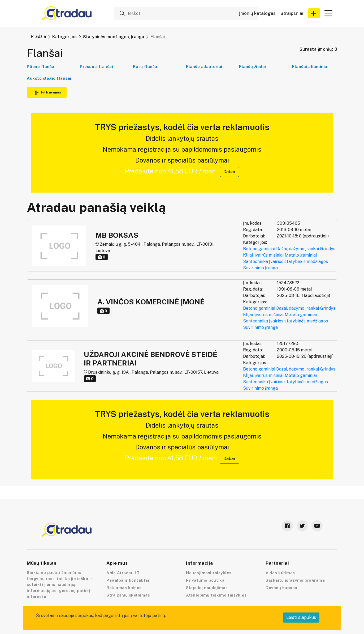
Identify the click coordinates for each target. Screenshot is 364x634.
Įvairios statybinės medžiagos (298, 261)
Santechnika (255, 261)
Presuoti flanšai (96, 67)
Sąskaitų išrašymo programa (295, 580)
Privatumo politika (205, 580)
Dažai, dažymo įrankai (298, 249)
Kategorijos (64, 37)
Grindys (328, 249)
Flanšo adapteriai (204, 67)
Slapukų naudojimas (207, 588)
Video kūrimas (280, 573)
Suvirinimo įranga (260, 268)
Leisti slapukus (301, 617)
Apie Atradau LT (123, 573)
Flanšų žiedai (253, 67)
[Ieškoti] (186, 13)
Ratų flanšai (146, 67)
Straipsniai (292, 13)
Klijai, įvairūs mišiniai (263, 255)
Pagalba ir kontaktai (128, 580)
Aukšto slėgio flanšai (49, 78)
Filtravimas (48, 92)
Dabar (229, 172)
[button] (314, 13)
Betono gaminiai (259, 249)
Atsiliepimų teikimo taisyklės (216, 595)
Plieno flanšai (41, 67)
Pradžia (38, 37)
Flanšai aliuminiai (310, 67)
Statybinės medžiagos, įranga (114, 37)
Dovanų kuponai (282, 588)
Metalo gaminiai (301, 255)
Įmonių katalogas (257, 13)
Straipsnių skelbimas (128, 595)
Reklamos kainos (124, 588)
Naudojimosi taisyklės (209, 573)
